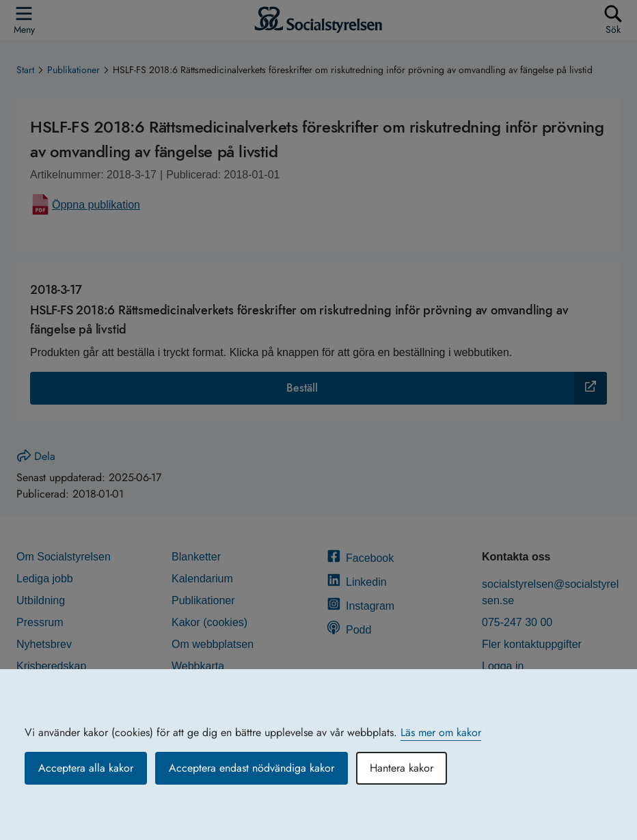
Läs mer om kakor (441, 732)
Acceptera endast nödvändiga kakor (252, 768)
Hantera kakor (402, 768)
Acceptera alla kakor (86, 768)
